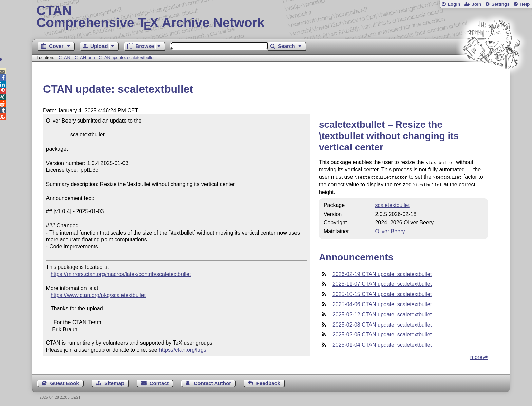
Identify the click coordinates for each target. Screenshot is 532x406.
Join (476, 4)
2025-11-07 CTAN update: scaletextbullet (382, 282)
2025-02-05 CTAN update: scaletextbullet (382, 333)
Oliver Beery (390, 229)
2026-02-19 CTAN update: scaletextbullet (382, 272)
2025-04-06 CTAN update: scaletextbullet (382, 302)
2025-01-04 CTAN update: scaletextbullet (382, 343)
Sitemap (114, 381)
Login (454, 4)
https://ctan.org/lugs (183, 350)
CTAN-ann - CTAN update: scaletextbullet (115, 58)
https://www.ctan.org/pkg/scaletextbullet (98, 295)
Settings (500, 4)
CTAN (64, 58)
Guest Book (65, 381)
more (476, 355)
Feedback (268, 381)
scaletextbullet (392, 203)
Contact (159, 381)
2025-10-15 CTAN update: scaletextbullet (382, 292)
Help (525, 4)
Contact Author (212, 381)
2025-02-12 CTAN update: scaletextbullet (382, 312)
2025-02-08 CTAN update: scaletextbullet (382, 323)
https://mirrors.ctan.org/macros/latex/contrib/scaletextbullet (121, 274)
